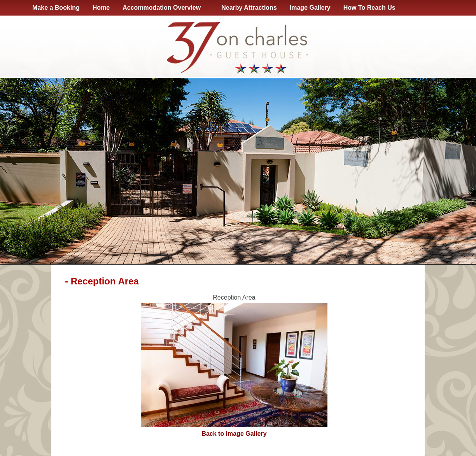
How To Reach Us (369, 8)
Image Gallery (310, 8)
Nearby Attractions (249, 8)
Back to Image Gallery (234, 434)
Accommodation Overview (163, 8)
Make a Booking (56, 8)
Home (101, 8)
